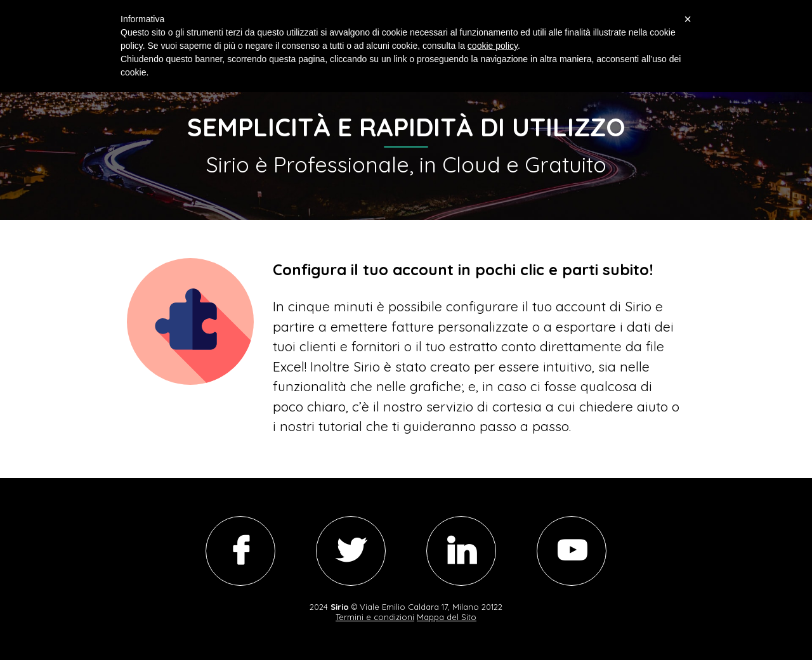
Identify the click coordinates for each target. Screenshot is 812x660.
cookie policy (493, 46)
